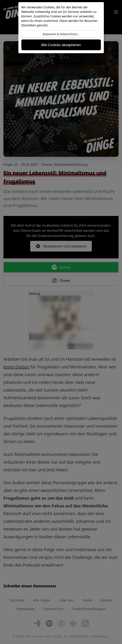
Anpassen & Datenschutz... (61, 34)
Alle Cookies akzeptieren (61, 45)
